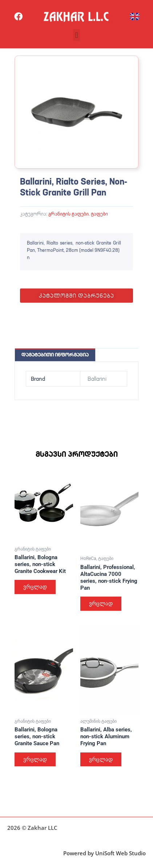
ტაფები (99, 214)
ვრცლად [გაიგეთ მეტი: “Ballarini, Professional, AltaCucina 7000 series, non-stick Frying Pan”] (101, 603)
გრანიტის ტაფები (69, 214)
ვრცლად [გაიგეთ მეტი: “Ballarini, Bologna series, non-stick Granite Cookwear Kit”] (35, 587)
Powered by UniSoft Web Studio (104, 853)
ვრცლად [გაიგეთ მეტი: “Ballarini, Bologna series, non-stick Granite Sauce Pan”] (35, 759)
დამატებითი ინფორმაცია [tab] (55, 355)
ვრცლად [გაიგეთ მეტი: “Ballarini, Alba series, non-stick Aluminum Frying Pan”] (101, 759)
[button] (76, 35)
